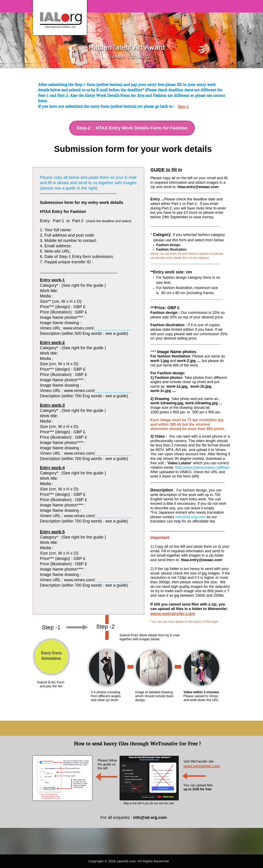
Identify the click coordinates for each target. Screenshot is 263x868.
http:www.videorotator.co (197, 467)
